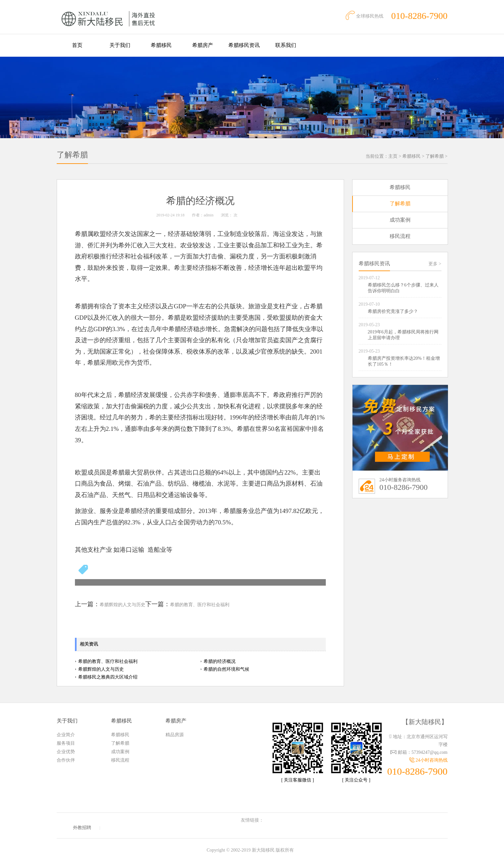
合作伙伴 (66, 760)
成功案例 (400, 220)
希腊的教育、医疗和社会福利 (200, 605)
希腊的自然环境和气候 (226, 669)
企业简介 (66, 735)
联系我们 (286, 45)
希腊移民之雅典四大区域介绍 (108, 677)
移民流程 (400, 236)
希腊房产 (203, 45)
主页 (393, 156)
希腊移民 (161, 45)
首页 (77, 45)
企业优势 (66, 752)
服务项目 (66, 743)
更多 (435, 264)
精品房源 (175, 735)
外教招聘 (82, 828)
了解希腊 (435, 156)
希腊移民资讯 (244, 45)
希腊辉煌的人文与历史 (122, 605)
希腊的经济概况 (220, 661)
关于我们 (120, 45)
